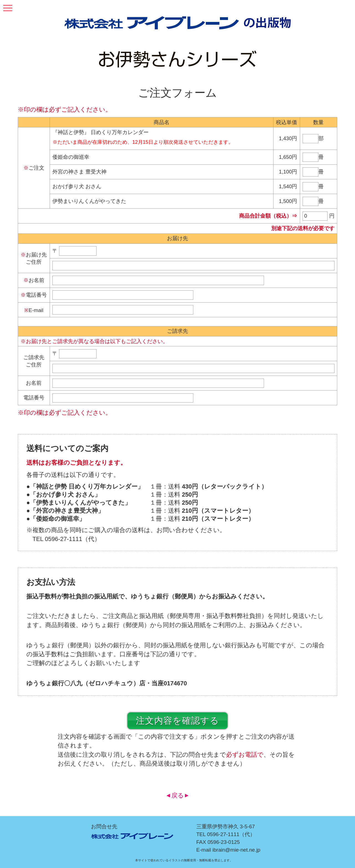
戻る (177, 795)
